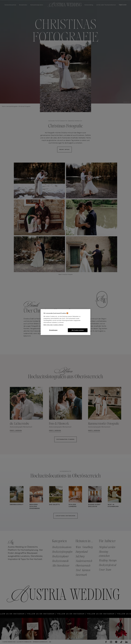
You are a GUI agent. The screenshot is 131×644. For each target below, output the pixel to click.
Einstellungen (53, 330)
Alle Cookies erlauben (78, 330)
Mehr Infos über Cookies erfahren (53, 325)
